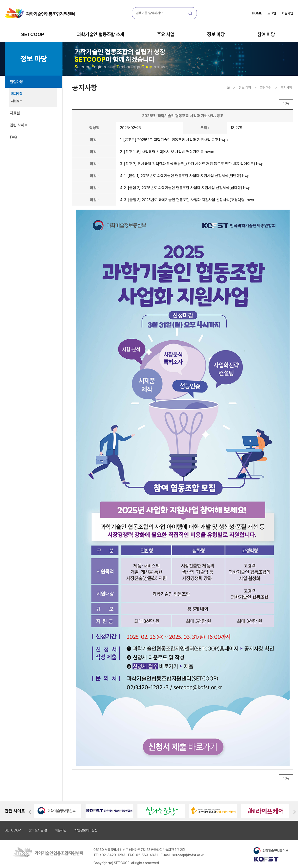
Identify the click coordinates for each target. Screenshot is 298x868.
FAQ (13, 137)
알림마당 (16, 82)
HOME (257, 13)
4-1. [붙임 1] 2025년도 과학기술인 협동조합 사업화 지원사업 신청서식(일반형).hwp (185, 176)
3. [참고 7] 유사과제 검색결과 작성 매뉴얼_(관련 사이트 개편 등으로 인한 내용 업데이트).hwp (192, 164)
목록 (286, 103)
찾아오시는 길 (38, 830)
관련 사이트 (19, 125)
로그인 (272, 13)
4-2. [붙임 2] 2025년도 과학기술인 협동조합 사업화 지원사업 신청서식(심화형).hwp (185, 188)
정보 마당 (216, 34)
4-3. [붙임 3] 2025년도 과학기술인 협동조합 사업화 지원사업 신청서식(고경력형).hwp (187, 200)
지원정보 (17, 101)
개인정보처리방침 (86, 830)
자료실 (15, 113)
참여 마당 (266, 34)
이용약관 (61, 830)
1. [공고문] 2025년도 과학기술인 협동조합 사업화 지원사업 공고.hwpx (174, 140)
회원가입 (287, 13)
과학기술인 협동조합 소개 (101, 34)
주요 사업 (166, 34)
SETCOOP (33, 34)
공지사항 (17, 94)
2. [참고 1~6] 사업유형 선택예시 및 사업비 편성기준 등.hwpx (167, 152)
